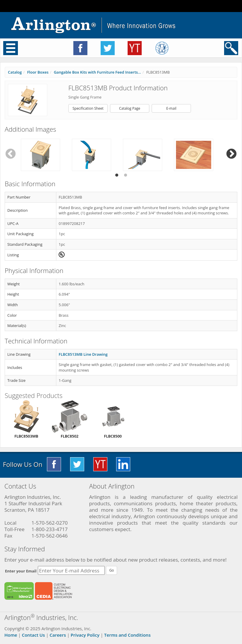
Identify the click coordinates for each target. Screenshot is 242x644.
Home (11, 635)
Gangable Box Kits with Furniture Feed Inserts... (97, 72)
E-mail (171, 108)
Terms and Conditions (127, 635)
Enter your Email (21, 571)
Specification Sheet (88, 108)
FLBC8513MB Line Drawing (83, 354)
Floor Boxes (38, 72)
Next (231, 154)
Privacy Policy (85, 635)
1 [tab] (117, 175)
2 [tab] (126, 175)
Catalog (15, 72)
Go (111, 570)
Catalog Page (130, 108)
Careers (58, 635)
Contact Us (33, 635)
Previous (11, 154)
